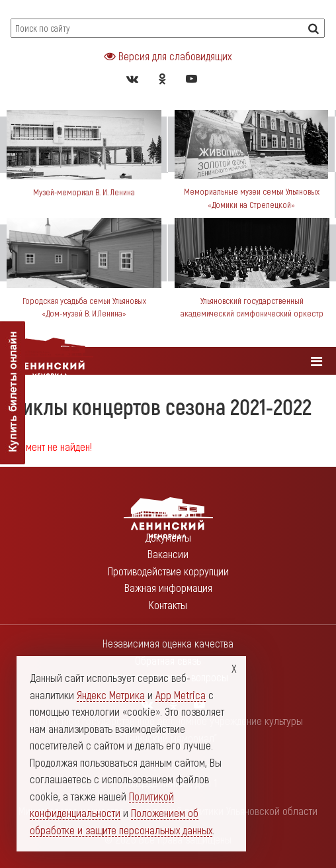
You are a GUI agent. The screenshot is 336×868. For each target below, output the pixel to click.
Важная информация (168, 587)
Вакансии (168, 554)
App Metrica (181, 695)
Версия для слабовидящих (168, 56)
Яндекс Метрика (111, 695)
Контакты (168, 604)
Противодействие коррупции (168, 571)
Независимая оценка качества (168, 643)
